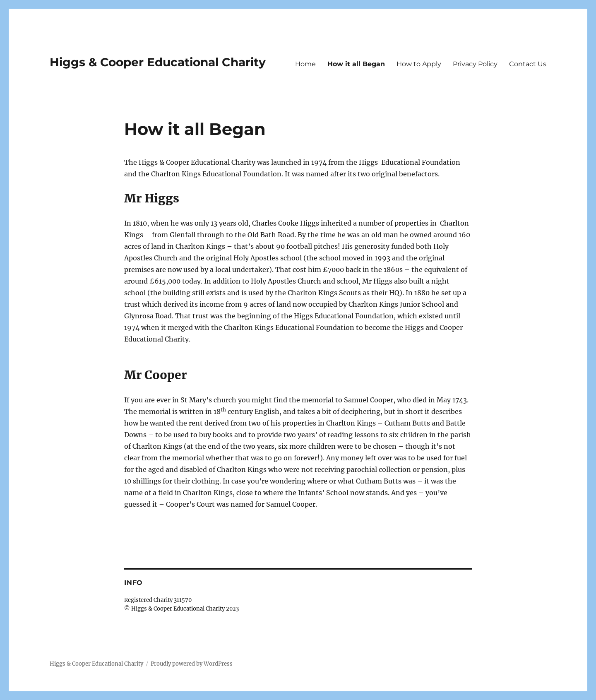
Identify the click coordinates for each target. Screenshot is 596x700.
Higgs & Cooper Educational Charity (158, 62)
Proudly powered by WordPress (192, 664)
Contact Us (528, 64)
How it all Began (356, 64)
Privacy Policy (475, 64)
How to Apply (419, 64)
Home (305, 64)
